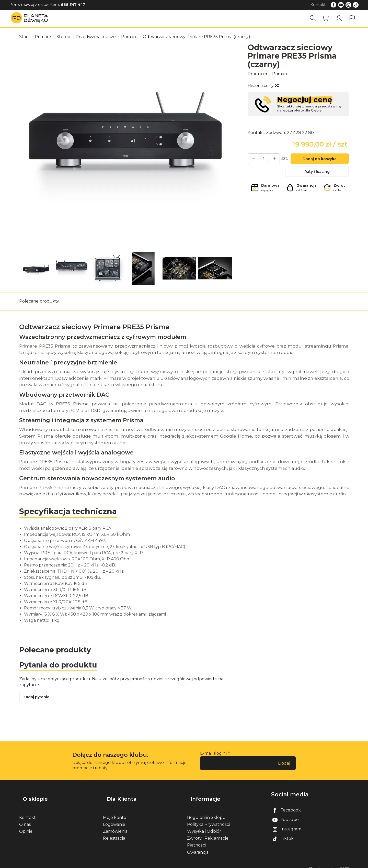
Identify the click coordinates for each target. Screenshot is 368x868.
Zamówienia (115, 826)
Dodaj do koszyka (317, 160)
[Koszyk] (327, 18)
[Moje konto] (340, 18)
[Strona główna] (31, 18)
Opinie (26, 826)
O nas (25, 819)
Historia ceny (263, 86)
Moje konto (115, 812)
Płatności (196, 839)
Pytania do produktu (61, 666)
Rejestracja (114, 833)
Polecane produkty (39, 301)
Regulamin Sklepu (206, 812)
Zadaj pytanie (38, 699)
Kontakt (318, 5)
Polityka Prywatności (208, 819)
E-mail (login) (214, 756)
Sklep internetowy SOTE (329, 863)
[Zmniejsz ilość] (270, 159)
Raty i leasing (317, 174)
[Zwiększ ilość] (252, 159)
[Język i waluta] (352, 18)
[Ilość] (261, 159)
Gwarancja (198, 846)
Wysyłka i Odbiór (204, 826)
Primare (280, 74)
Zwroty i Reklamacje (208, 833)
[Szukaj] (315, 18)
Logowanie (114, 819)
